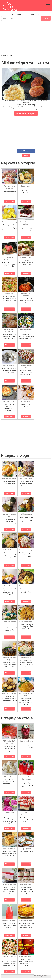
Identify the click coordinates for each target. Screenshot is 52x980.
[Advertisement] (26, 38)
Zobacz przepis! (9, 201)
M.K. (49, 976)
